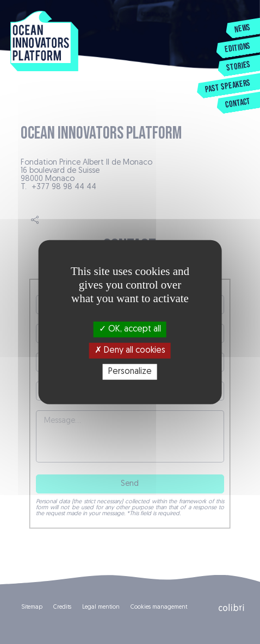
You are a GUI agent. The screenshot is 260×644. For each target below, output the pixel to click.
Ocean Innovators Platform (44, 43)
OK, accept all (130, 329)
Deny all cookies (130, 350)
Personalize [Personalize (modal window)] (130, 372)
